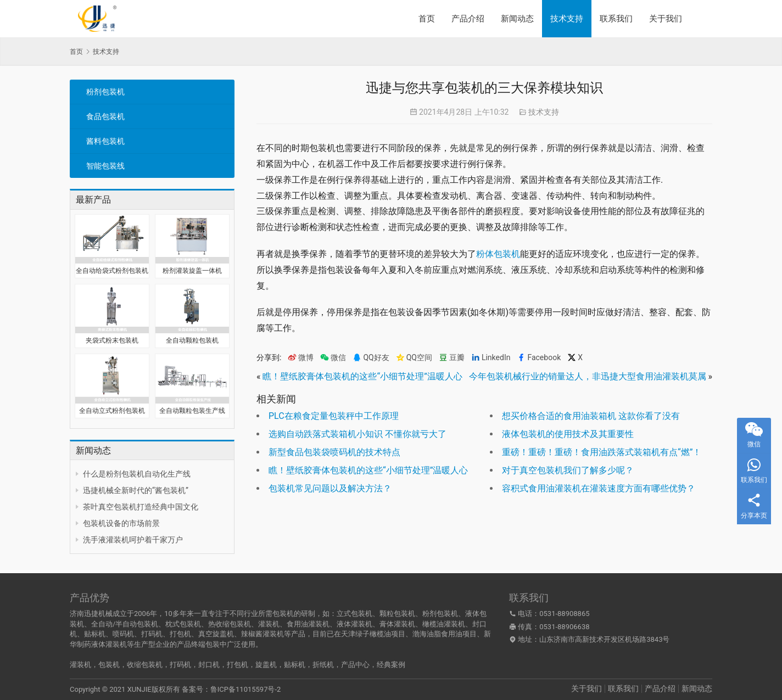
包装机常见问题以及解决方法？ (330, 488)
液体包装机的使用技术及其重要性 (568, 434)
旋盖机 (266, 665)
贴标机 (295, 665)
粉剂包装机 (105, 92)
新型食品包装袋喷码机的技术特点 (334, 452)
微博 (301, 358)
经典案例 (391, 665)
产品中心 (355, 665)
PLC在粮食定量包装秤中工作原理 (334, 416)
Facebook (539, 358)
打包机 (238, 665)
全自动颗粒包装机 (192, 340)
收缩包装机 (145, 665)
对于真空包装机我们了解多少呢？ (568, 470)
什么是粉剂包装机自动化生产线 (137, 474)
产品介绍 (468, 19)
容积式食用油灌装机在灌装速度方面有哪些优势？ (599, 488)
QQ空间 (414, 358)
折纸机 (323, 665)
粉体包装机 (498, 254)
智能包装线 (105, 166)
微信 (333, 358)
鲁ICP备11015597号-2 (246, 689)
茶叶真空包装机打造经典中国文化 (141, 507)
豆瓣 (452, 358)
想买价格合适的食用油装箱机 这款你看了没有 (591, 416)
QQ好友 (371, 358)
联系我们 (616, 19)
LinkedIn (491, 358)
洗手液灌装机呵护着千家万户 (133, 540)
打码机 (180, 665)
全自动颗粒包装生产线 (192, 411)
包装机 (109, 665)
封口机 (209, 665)
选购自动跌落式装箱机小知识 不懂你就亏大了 (358, 434)
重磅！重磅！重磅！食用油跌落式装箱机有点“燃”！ (602, 452)
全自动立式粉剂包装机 (112, 411)
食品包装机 (105, 116)
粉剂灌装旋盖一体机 (192, 271)
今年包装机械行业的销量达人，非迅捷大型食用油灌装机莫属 (588, 376)
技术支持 (567, 19)
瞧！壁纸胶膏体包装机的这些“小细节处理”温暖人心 (362, 376)
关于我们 (666, 19)
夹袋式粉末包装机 (112, 340)
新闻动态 (517, 19)
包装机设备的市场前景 (121, 523)
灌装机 (80, 665)
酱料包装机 (105, 141)
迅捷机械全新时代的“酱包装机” (136, 490)
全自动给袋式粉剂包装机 (112, 271)
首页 (427, 19)
